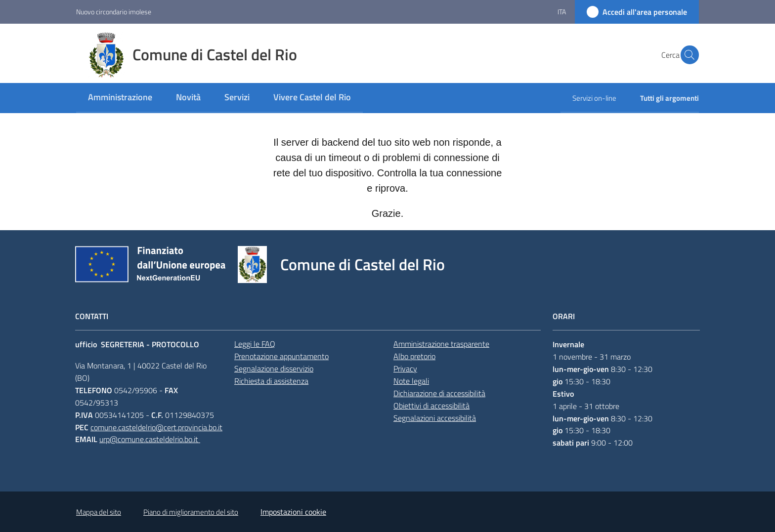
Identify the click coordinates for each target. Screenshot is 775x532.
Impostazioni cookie (293, 512)
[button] (687, 55)
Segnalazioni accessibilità (435, 418)
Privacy (405, 368)
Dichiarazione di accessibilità (439, 393)
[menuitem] (120, 98)
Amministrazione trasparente (441, 344)
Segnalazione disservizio (274, 368)
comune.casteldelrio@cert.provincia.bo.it (156, 427)
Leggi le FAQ (255, 344)
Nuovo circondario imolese (114, 12)
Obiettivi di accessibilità (431, 406)
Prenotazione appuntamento (281, 356)
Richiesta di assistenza (271, 381)
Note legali (411, 381)
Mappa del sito (99, 512)
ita (562, 12)
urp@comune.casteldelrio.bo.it (150, 439)
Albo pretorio (414, 356)
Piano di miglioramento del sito (191, 512)
